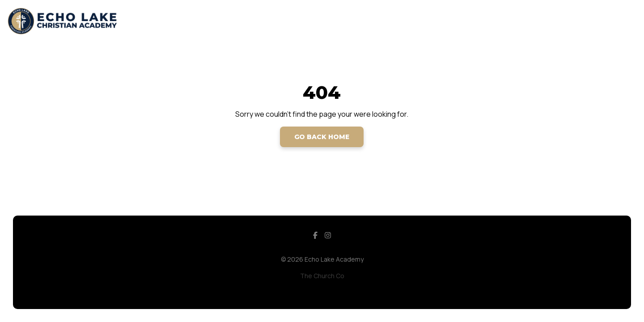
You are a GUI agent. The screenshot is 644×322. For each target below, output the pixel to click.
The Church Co (322, 276)
